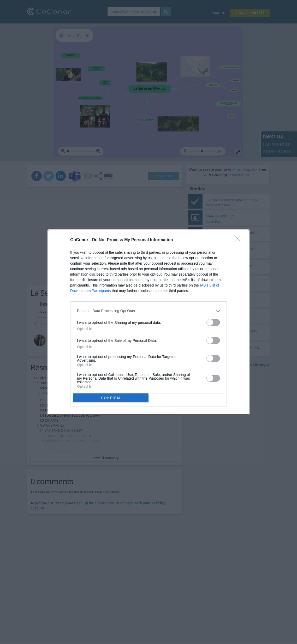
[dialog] (148, 322)
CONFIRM (111, 398)
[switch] (213, 322)
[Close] (239, 240)
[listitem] (148, 311)
